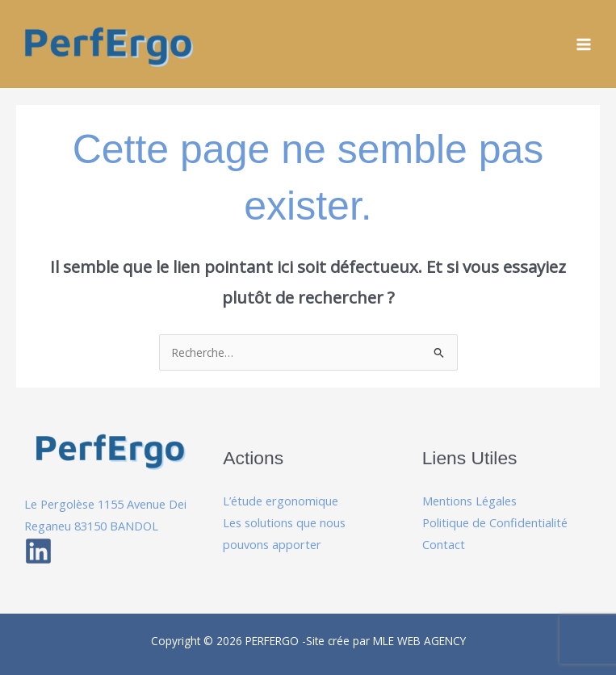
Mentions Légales (469, 501)
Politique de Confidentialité (495, 522)
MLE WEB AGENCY (419, 641)
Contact (444, 544)
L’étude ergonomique (281, 501)
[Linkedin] (38, 551)
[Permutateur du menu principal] (584, 44)
